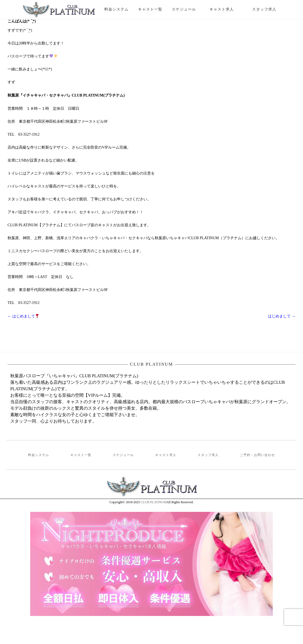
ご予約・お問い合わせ (257, 455)
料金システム (116, 9)
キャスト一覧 (150, 9)
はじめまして (23, 316)
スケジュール (184, 9)
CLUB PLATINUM (154, 502)
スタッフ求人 (269, 9)
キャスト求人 (226, 9)
